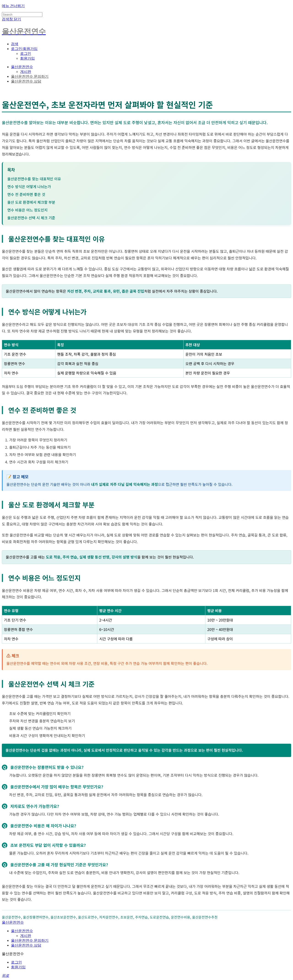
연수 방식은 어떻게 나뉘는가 (29, 187)
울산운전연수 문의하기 (30, 76)
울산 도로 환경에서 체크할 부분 (31, 202)
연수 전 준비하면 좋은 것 (26, 194)
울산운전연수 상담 (26, 81)
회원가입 (27, 58)
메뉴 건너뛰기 (13, 6)
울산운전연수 (22, 67)
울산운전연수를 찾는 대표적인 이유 (34, 179)
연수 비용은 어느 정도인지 (27, 210)
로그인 (26, 54)
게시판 (26, 72)
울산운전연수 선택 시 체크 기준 (31, 218)
